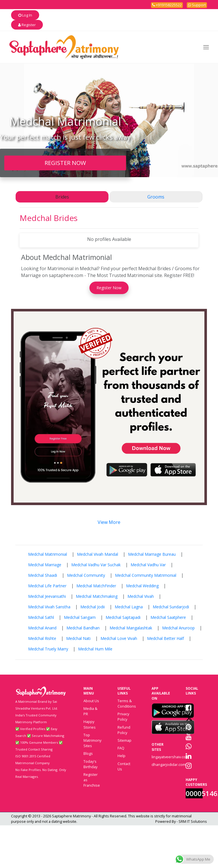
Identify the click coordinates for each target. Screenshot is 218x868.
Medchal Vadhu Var (148, 565)
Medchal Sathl (41, 617)
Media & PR (90, 711)
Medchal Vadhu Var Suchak (96, 565)
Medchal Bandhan (83, 628)
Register (27, 25)
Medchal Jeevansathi (47, 596)
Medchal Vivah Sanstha (49, 607)
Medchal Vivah (141, 596)
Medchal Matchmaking (97, 596)
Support (197, 5)
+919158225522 (167, 5)
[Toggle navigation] (206, 47)
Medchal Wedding (142, 586)
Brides (62, 197)
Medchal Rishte (42, 638)
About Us (91, 701)
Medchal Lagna (129, 607)
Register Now (109, 288)
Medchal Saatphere (168, 617)
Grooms (156, 197)
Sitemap (124, 740)
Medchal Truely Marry (48, 649)
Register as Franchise (92, 780)
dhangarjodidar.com (169, 764)
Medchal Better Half (165, 638)
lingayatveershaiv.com (170, 757)
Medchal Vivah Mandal (98, 554)
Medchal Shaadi (43, 575)
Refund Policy (124, 730)
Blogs (88, 753)
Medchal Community (86, 575)
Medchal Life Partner (47, 586)
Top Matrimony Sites (92, 740)
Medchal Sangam (80, 617)
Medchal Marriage (45, 565)
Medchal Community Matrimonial (146, 575)
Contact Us (124, 766)
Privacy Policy (123, 717)
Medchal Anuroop (178, 628)
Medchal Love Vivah (119, 638)
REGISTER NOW (65, 163)
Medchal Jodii (93, 607)
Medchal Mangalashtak (131, 628)
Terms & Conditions (127, 703)
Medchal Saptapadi (123, 617)
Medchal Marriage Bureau (152, 554)
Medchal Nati (78, 638)
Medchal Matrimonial (48, 554)
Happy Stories (90, 724)
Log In (25, 15)
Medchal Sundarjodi (171, 607)
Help (121, 756)
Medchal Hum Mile (95, 649)
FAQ (121, 748)
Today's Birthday (90, 764)
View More (109, 522)
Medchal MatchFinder (96, 586)
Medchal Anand (42, 628)
